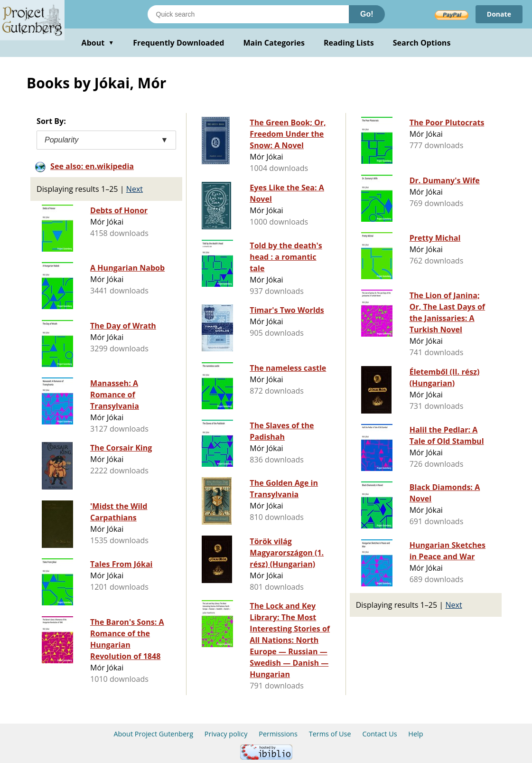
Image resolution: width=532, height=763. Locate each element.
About (98, 43)
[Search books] (248, 14)
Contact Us (379, 734)
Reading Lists (349, 43)
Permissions (278, 734)
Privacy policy (226, 734)
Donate (499, 14)
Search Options (422, 43)
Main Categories (274, 43)
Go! (367, 14)
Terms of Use (330, 734)
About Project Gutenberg (153, 734)
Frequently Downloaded (178, 43)
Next (135, 189)
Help (415, 734)
